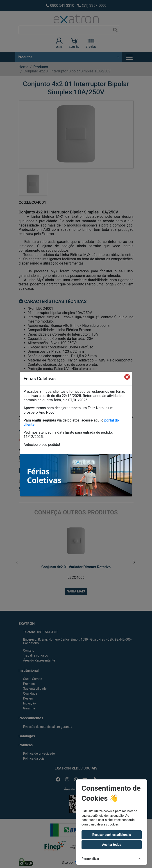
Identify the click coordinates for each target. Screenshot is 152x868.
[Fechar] (127, 377)
